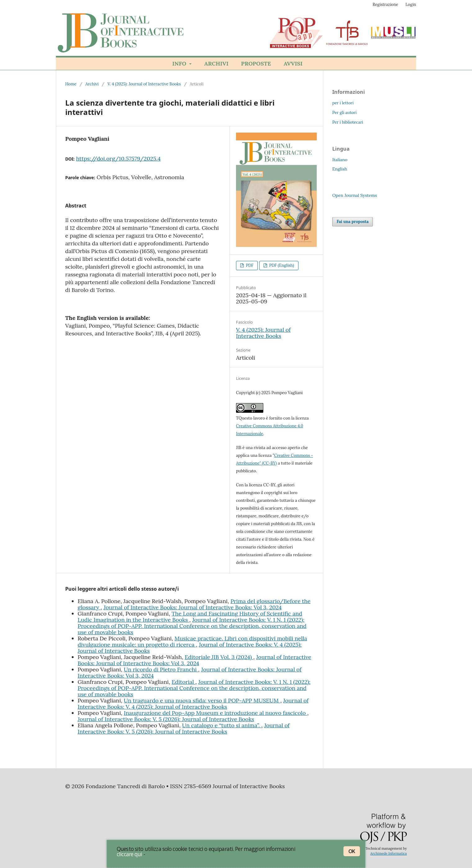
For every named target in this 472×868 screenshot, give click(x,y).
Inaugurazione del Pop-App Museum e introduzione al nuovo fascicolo (216, 713)
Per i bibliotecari (348, 122)
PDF (249, 265)
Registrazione (386, 5)
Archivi (216, 64)
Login (411, 5)
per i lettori (343, 103)
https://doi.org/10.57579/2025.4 (118, 159)
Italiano (340, 160)
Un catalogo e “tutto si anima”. (222, 725)
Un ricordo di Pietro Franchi (161, 669)
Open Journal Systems (355, 195)
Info (180, 64)
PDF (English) (281, 265)
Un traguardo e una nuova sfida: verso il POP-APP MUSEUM (202, 700)
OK (352, 851)
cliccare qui (129, 854)
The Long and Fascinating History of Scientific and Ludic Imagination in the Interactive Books (190, 617)
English (340, 169)
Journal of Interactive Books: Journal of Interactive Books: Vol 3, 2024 (193, 607)
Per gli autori (344, 113)
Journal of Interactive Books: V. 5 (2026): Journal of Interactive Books (166, 719)
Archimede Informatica (388, 854)
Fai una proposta (353, 222)
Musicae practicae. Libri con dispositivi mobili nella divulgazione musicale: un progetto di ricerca (192, 641)
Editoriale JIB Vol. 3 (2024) (219, 657)
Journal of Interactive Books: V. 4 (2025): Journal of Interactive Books (193, 704)
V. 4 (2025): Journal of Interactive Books (144, 84)
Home (71, 84)
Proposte (256, 64)
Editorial (183, 682)
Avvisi (293, 64)
